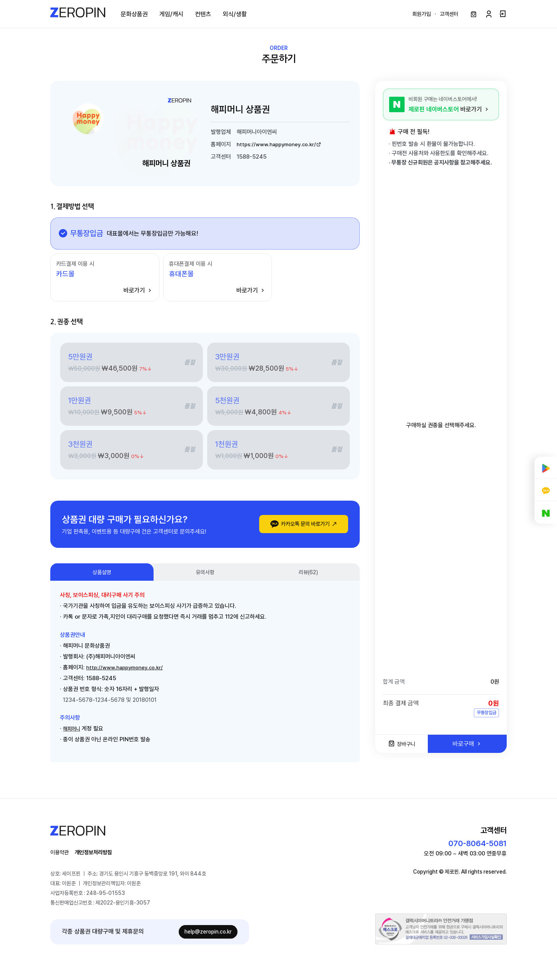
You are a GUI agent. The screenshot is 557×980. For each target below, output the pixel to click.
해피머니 (73, 734)
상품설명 (102, 577)
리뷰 (308, 577)
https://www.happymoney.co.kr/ (284, 147)
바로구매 (467, 747)
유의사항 (205, 577)
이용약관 (61, 859)
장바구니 (402, 747)
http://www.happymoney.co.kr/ (129, 673)
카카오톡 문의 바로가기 (298, 528)
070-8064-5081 (478, 850)
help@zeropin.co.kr (208, 940)
